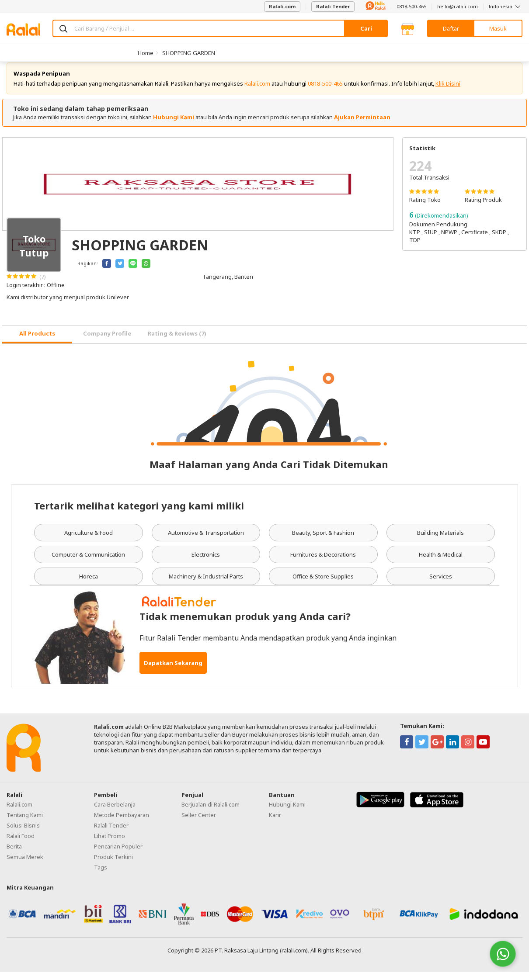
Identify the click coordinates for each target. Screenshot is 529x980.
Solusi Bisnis (23, 834)
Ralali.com (282, 6)
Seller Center (199, 823)
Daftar (451, 28)
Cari (366, 28)
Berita (14, 855)
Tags (101, 876)
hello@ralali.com (458, 6)
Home (146, 53)
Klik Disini (448, 92)
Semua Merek (25, 865)
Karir (275, 823)
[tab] (37, 343)
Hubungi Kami (174, 125)
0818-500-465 (411, 6)
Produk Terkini (113, 865)
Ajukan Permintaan (362, 125)
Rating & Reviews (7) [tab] (177, 342)
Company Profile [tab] (107, 342)
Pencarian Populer (118, 855)
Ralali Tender (333, 6)
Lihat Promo (110, 844)
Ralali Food (21, 844)
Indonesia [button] (506, 6)
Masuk (498, 28)
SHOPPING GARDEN (189, 53)
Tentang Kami (25, 823)
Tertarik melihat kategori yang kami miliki (139, 514)
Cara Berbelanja (115, 813)
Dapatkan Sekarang (173, 671)
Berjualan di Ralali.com (211, 813)
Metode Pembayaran (122, 823)
